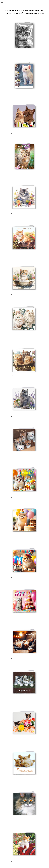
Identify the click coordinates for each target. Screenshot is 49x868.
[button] (2, 2)
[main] (24, 12)
